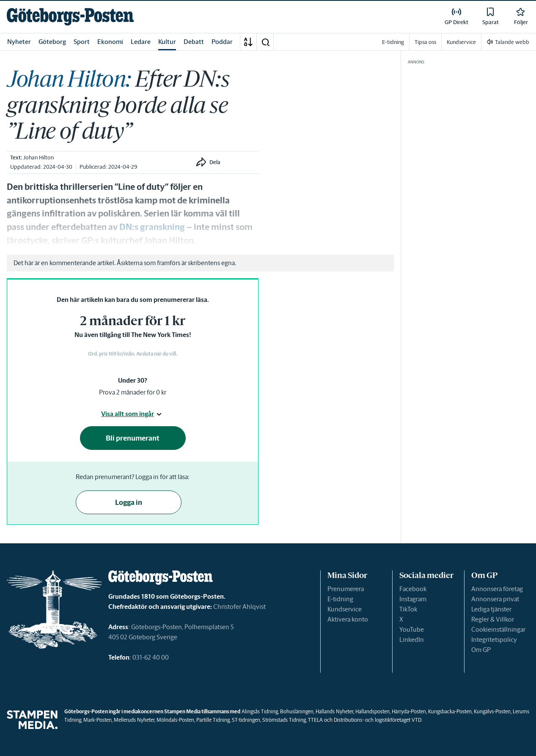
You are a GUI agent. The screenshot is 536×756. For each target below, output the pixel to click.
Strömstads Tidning (284, 720)
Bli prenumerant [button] (133, 438)
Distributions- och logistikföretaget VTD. (378, 720)
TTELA (315, 720)
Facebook (413, 589)
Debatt (194, 42)
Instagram (413, 599)
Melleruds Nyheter (134, 720)
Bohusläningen (297, 711)
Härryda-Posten (409, 711)
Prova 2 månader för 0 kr (133, 392)
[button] (265, 42)
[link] (70, 17)
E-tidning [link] (393, 42)
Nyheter (19, 42)
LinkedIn (412, 640)
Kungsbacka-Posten (450, 711)
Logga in (129, 502)
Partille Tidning (213, 720)
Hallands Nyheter (334, 711)
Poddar (222, 42)
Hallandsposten (372, 711)
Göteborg (52, 42)
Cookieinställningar (498, 629)
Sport (82, 42)
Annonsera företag (497, 589)
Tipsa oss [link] (425, 42)
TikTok (408, 609)
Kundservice (345, 609)
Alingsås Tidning (260, 711)
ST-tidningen (246, 720)
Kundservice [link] (461, 42)
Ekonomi (110, 42)
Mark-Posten (98, 720)
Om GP (481, 650)
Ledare (141, 42)
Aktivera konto (348, 619)
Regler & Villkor (493, 619)
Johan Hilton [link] (38, 157)
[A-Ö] (248, 42)
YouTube (412, 629)
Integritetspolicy (494, 640)
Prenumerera (346, 589)
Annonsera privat (495, 599)
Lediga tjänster (491, 609)
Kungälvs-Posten (492, 711)
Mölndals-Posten (175, 720)
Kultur (167, 42)
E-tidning (340, 599)
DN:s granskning (153, 227)
